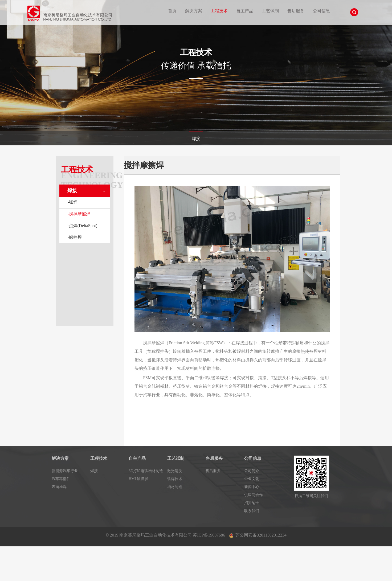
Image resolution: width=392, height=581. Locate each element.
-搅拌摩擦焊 (79, 214)
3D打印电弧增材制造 (146, 471)
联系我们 (252, 511)
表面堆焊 (59, 487)
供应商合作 (254, 495)
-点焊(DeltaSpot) (82, 226)
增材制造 (175, 487)
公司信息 (321, 11)
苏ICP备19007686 (209, 535)
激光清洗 (175, 471)
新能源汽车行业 (65, 471)
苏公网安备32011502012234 (261, 535)
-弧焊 (72, 202)
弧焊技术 (175, 479)
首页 (172, 11)
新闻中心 (252, 487)
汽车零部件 (61, 479)
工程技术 (219, 11)
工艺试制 (270, 11)
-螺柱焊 (74, 237)
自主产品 (245, 11)
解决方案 (194, 11)
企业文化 (252, 479)
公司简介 (252, 471)
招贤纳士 (252, 503)
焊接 (196, 139)
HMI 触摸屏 (138, 479)
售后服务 (296, 11)
